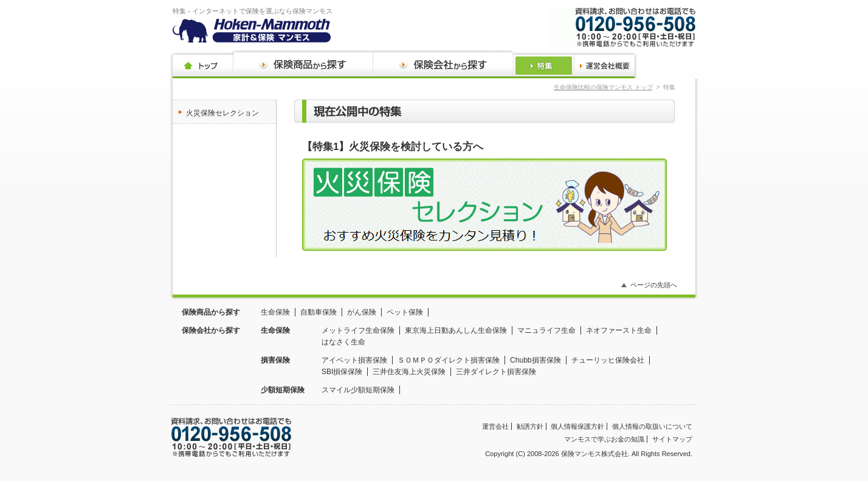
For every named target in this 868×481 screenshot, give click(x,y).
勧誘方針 (530, 426)
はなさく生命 (343, 342)
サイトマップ (672, 439)
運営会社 (495, 426)
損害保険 (275, 360)
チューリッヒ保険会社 (608, 360)
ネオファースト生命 (619, 330)
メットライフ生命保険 (358, 330)
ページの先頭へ (654, 285)
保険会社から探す (211, 330)
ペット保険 (405, 312)
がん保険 (362, 312)
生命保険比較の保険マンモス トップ (603, 87)
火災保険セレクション (222, 113)
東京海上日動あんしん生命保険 (456, 330)
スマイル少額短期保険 (358, 390)
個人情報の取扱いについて (652, 426)
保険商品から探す (211, 312)
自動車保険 (319, 312)
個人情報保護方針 (577, 426)
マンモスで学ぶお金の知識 (604, 439)
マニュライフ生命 (546, 330)
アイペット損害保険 (354, 360)
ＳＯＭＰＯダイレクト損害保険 (449, 360)
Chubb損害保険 (536, 360)
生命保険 (275, 312)
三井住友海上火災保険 (409, 372)
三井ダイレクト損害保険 (496, 372)
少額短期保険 (283, 390)
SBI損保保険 (342, 372)
